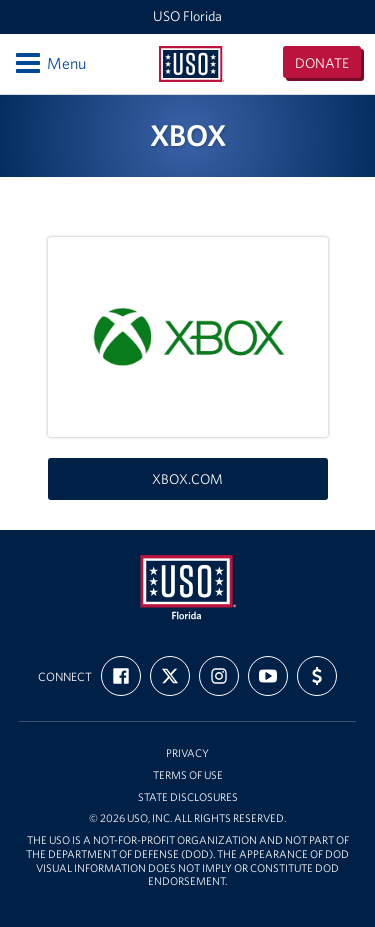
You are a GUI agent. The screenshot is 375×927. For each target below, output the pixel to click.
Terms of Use (188, 775)
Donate (322, 63)
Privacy (187, 753)
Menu (49, 63)
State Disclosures (188, 797)
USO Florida (187, 16)
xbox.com (187, 479)
